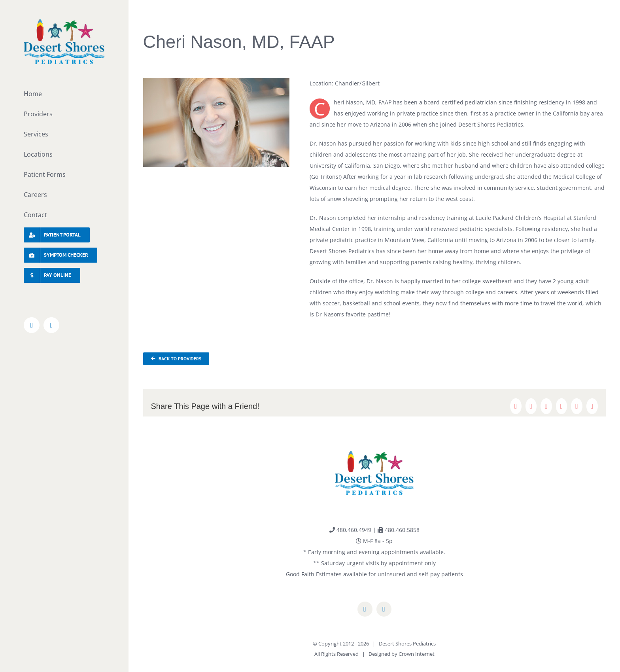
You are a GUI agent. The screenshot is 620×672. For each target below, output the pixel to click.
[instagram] (384, 609)
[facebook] (365, 609)
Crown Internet (417, 654)
